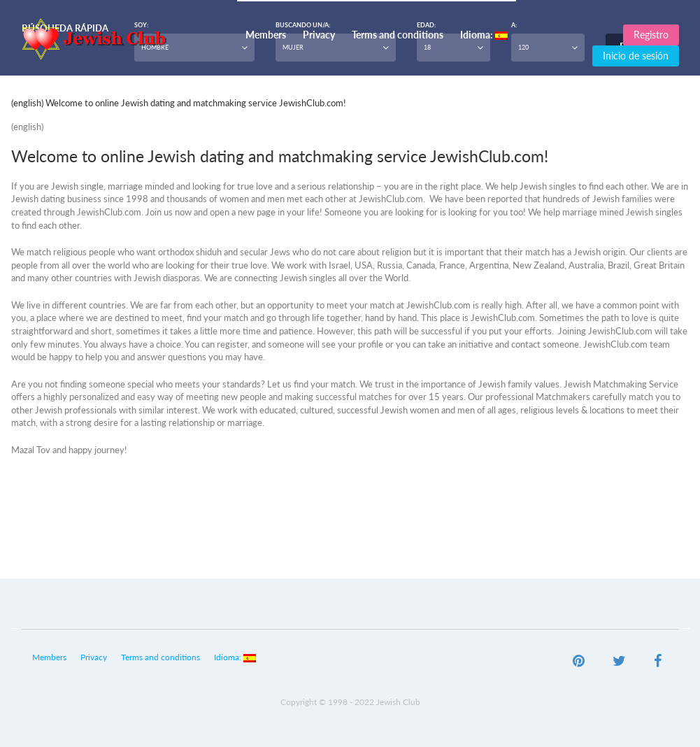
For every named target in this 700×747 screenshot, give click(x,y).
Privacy (319, 35)
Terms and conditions (398, 35)
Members (266, 35)
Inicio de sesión (636, 56)
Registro (651, 35)
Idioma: (484, 35)
